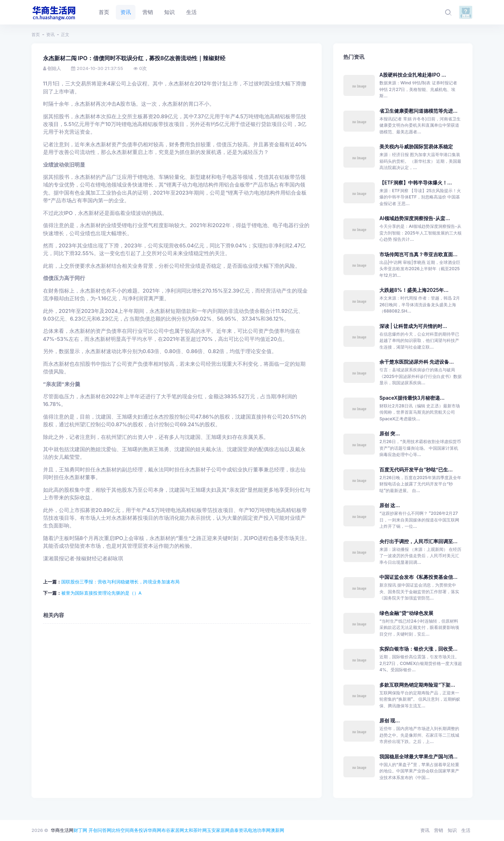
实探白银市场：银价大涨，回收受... (418, 649)
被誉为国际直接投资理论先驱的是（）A (101, 593)
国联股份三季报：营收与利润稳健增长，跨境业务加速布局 (120, 582)
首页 (36, 34)
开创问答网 (100, 830)
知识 (452, 830)
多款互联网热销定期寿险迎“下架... (417, 685)
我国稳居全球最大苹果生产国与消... (418, 756)
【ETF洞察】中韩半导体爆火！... (416, 183)
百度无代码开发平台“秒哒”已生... (416, 469)
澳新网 (277, 830)
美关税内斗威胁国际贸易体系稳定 (416, 146)
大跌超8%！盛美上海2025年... (414, 290)
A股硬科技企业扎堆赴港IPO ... (413, 75)
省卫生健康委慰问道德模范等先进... (418, 111)
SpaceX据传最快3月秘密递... (412, 398)
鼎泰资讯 (239, 830)
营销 (439, 830)
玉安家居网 (218, 830)
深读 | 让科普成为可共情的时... (413, 326)
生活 (466, 830)
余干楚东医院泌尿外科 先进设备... (417, 362)
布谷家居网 (173, 830)
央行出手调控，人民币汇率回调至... (418, 541)
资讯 (50, 34)
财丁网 (80, 830)
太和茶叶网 (195, 830)
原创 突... (390, 433)
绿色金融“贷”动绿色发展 (406, 613)
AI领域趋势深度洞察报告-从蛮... (415, 218)
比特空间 (120, 830)
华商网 (155, 830)
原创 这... (390, 505)
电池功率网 (259, 830)
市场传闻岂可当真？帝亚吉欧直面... (418, 254)
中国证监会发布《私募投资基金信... (418, 577)
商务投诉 (139, 830)
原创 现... (390, 720)
